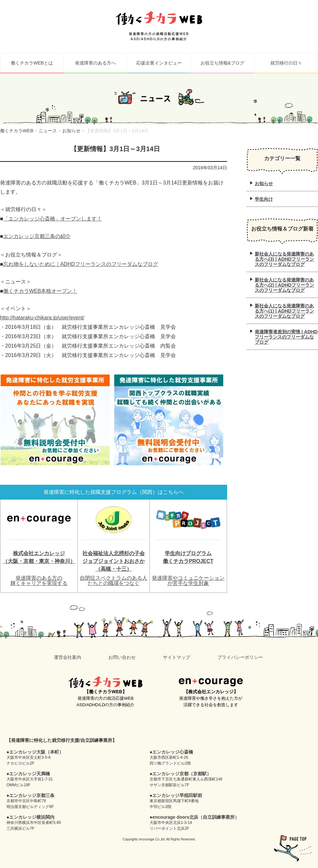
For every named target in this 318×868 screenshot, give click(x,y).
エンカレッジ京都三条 (32, 795)
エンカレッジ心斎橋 (173, 752)
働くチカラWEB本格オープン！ (40, 291)
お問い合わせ (122, 657)
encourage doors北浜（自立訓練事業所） (196, 817)
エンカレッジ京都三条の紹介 (37, 236)
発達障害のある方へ (95, 63)
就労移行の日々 (286, 63)
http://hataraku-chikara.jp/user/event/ (42, 318)
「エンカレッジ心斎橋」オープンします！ (53, 219)
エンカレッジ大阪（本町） (36, 752)
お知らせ (264, 184)
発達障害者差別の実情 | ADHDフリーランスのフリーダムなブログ (286, 337)
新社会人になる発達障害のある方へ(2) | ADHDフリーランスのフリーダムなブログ (284, 285)
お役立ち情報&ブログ (222, 63)
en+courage (211, 682)
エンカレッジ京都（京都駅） (182, 774)
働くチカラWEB (105, 682)
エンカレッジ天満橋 (30, 774)
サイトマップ (177, 657)
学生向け (264, 199)
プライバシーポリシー (240, 657)
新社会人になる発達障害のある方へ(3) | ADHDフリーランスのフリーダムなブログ (284, 259)
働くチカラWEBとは (32, 63)
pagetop (293, 848)
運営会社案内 (67, 657)
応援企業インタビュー (159, 63)
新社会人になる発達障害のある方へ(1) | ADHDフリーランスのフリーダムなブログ (284, 311)
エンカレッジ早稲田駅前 (177, 795)
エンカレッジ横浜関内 (32, 817)
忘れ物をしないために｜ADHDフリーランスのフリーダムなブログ (81, 264)
